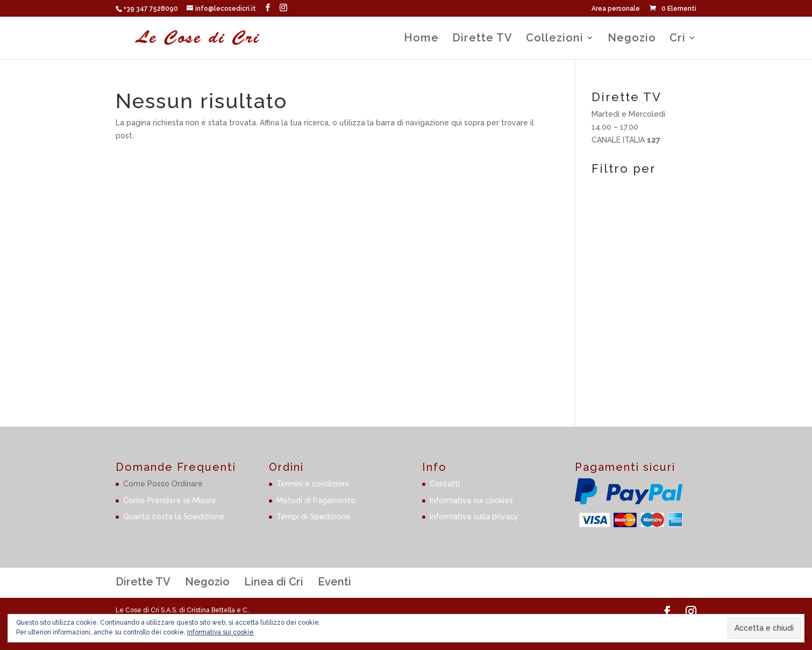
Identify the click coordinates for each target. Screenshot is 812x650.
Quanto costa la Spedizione (174, 517)
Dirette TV (482, 39)
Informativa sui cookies (471, 500)
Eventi (334, 582)
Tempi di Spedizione (314, 517)
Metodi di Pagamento (316, 500)
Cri (678, 39)
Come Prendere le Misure (170, 500)
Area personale (616, 9)
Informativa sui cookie (220, 632)
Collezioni (555, 39)
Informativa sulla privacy (474, 517)
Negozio (632, 39)
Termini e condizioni (312, 484)
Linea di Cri (274, 582)
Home (421, 39)
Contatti (445, 484)
